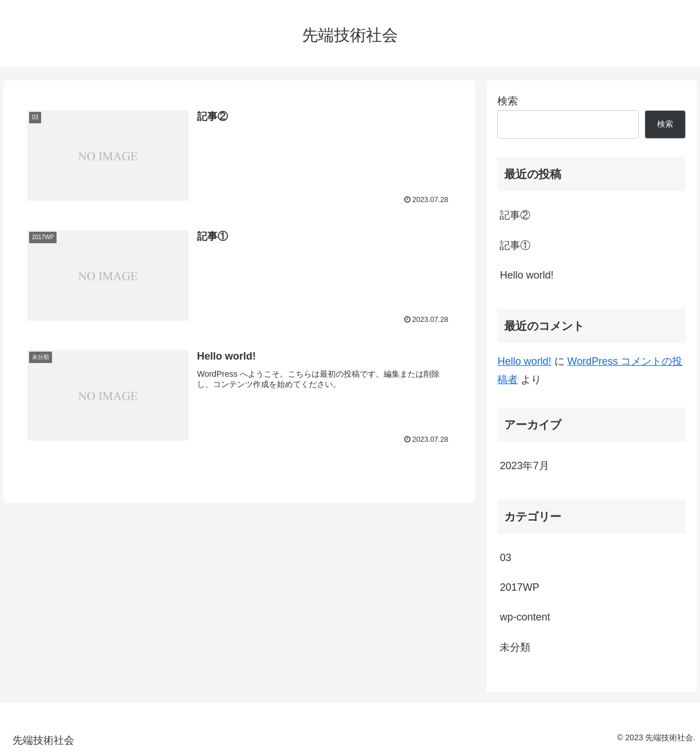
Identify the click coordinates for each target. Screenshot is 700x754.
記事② (515, 215)
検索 (508, 101)
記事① (515, 245)
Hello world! (526, 275)
